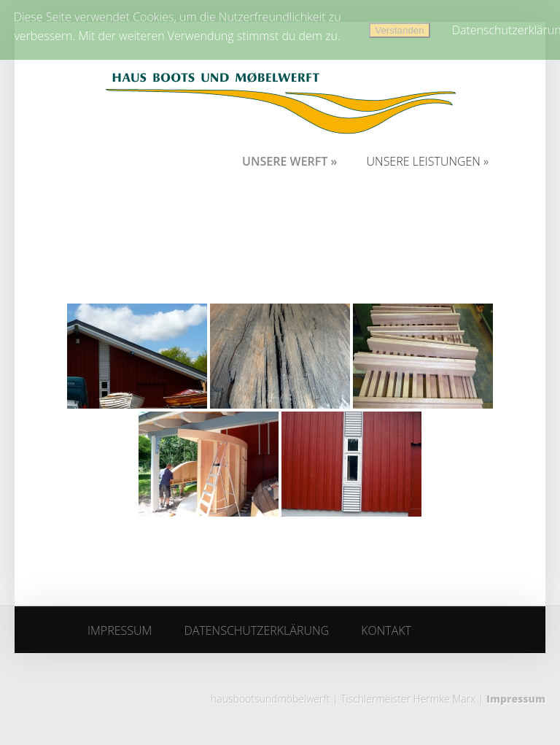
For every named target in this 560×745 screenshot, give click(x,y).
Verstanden (399, 30)
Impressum (516, 699)
